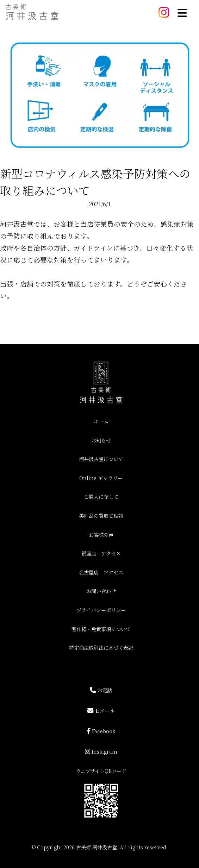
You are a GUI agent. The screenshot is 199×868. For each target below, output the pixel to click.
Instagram (101, 751)
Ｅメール (101, 710)
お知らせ (101, 440)
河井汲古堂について (101, 459)
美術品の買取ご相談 (101, 515)
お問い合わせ (101, 591)
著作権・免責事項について (101, 629)
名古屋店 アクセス (101, 572)
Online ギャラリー (101, 478)
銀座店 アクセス (101, 553)
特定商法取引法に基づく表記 (101, 647)
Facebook (101, 731)
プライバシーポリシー (101, 610)
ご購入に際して (101, 496)
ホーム (101, 421)
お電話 (101, 690)
